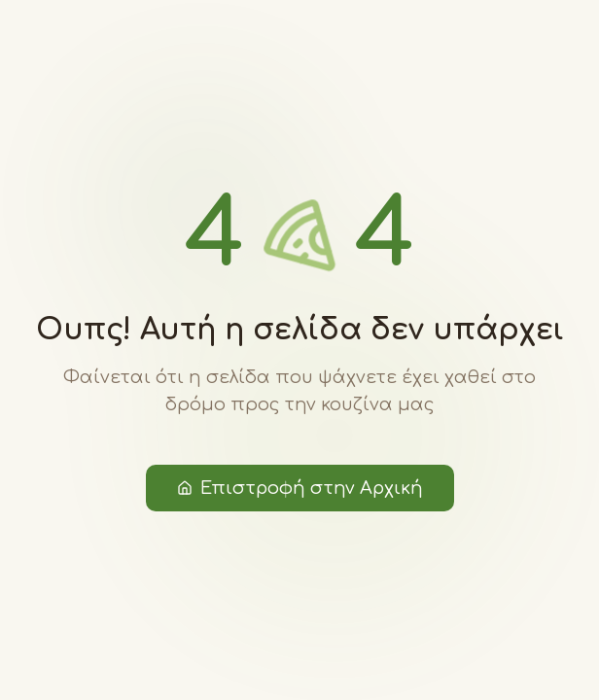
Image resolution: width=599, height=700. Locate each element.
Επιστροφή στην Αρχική (300, 488)
